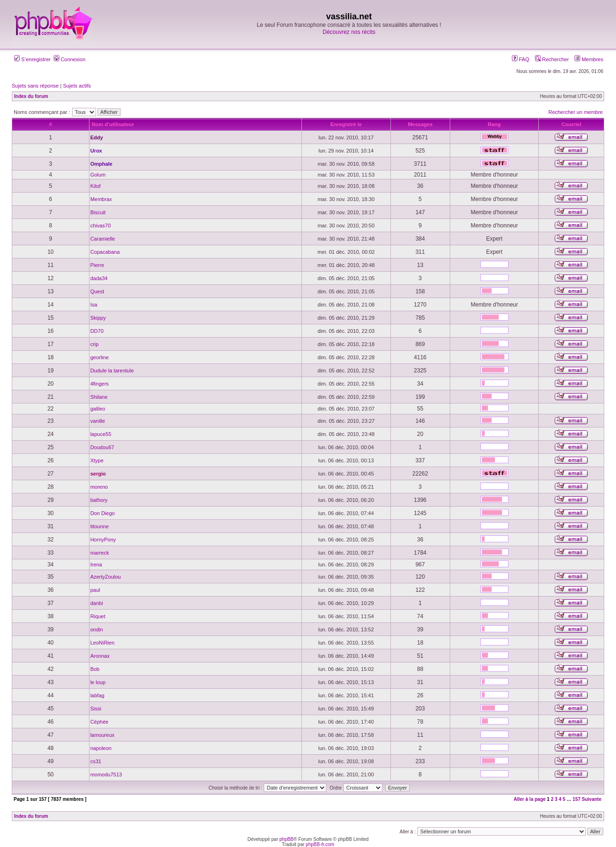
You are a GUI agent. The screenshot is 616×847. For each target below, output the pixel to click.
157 (577, 799)
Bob (95, 669)
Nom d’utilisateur (113, 124)
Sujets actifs (77, 86)
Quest (97, 291)
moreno (99, 487)
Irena (96, 565)
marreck (100, 553)
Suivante (592, 799)
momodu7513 (106, 774)
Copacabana (105, 252)
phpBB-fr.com (320, 844)
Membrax (101, 199)
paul (95, 590)
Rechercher (552, 59)
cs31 (96, 761)
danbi (97, 603)
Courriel (571, 124)
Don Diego (103, 513)
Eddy (97, 137)
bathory (99, 500)
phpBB (286, 839)
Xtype (97, 460)
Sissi (96, 709)
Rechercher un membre (575, 112)
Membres (589, 59)
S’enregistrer (32, 59)
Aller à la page (530, 799)
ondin (97, 629)
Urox (96, 151)
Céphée (100, 722)
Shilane (99, 397)
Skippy (98, 318)
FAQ (521, 59)
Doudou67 (102, 447)
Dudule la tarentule (112, 371)
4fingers (100, 384)
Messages (420, 124)
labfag (97, 695)
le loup (98, 682)
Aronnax (100, 656)
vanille (98, 421)
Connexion (70, 59)
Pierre (97, 265)
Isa (94, 305)
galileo (98, 409)
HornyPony (103, 540)
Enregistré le (346, 124)
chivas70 (101, 226)
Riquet (98, 616)
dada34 (99, 278)
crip (95, 344)
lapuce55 (101, 434)
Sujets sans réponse (35, 86)
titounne (100, 526)
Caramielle (103, 239)
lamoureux (102, 735)
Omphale (101, 164)
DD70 (97, 331)
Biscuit (98, 212)
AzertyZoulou (106, 577)
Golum (98, 175)
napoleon (101, 748)
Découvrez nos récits (349, 32)
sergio (98, 474)
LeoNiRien (102, 643)
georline (100, 357)
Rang (494, 124)
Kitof (96, 186)
